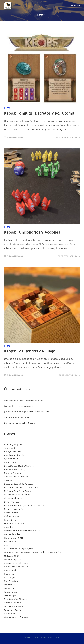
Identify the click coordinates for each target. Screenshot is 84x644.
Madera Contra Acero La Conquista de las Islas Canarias (33, 552)
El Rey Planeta (12, 502)
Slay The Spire (11, 581)
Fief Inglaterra (11, 516)
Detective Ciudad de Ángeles (18, 484)
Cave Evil (9, 480)
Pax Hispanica (11, 570)
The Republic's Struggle (16, 599)
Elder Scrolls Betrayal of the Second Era (24, 505)
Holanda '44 (10, 542)
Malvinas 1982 (12, 556)
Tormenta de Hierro (14, 606)
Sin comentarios (15, 137)
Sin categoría (11, 578)
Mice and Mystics (12, 560)
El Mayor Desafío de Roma (17, 491)
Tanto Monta (10, 592)
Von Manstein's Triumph (16, 617)
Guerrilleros (10, 527)
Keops (7, 108)
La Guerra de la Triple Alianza (19, 549)
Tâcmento (9, 588)
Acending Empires (13, 444)
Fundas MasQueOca (14, 524)
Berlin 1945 (10, 462)
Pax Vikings (10, 574)
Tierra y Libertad (12, 603)
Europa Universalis (13, 509)
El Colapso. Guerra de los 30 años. (22, 487)
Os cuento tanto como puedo (19, 406)
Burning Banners (12, 473)
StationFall (10, 585)
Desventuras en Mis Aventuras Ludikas (23, 401)
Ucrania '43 (10, 614)
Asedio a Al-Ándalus (15, 455)
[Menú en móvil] (75, 6)
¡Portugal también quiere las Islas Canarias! (27, 412)
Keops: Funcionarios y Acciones (32, 232)
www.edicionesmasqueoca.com (42, 637)
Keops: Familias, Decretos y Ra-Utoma (39, 113)
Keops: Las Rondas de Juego (30, 351)
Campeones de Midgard (16, 477)
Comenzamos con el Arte (17, 417)
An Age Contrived (13, 451)
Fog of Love (10, 520)
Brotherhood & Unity (15, 469)
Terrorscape (10, 596)
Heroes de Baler (12, 534)
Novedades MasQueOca (16, 567)
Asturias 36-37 (12, 459)
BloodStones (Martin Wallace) (19, 466)
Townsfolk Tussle (13, 610)
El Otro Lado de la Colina (17, 495)
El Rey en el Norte (13, 498)
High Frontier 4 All (14, 538)
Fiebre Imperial (12, 513)
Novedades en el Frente (16, 563)
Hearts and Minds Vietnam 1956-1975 (24, 531)
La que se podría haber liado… (20, 423)
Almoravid (9, 448)
